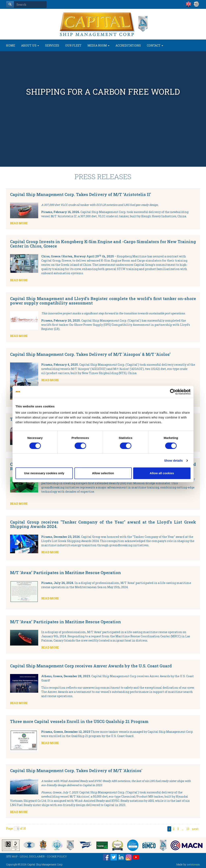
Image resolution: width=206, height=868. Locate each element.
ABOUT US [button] (30, 45)
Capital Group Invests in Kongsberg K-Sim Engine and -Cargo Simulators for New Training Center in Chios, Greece (103, 244)
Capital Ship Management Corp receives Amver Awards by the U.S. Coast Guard (91, 666)
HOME (11, 45)
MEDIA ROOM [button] (98, 45)
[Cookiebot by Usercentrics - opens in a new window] (173, 392)
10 (188, 829)
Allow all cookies (162, 473)
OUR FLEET (73, 45)
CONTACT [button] (155, 45)
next (195, 829)
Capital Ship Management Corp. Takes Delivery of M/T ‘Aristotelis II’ (81, 194)
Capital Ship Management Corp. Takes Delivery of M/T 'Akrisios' (76, 771)
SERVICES (52, 45)
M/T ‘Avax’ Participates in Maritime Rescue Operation (65, 573)
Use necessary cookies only (44, 473)
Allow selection (103, 473)
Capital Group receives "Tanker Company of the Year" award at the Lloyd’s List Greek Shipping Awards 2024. (103, 524)
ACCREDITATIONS (128, 45)
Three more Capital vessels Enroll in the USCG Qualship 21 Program (79, 721)
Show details (174, 460)
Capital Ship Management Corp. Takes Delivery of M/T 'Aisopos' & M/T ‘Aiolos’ (90, 354)
